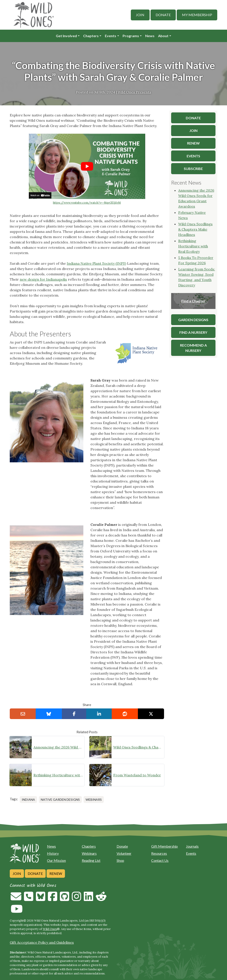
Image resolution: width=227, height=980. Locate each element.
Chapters (91, 36)
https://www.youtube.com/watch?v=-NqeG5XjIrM (87, 203)
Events (111, 36)
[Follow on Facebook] (53, 899)
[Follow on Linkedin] (88, 899)
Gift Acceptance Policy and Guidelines (42, 942)
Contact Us (160, 860)
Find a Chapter (193, 301)
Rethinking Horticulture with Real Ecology (58, 775)
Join (140, 15)
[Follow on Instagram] (76, 899)
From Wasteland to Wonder (137, 775)
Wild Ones (50, 929)
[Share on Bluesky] (49, 714)
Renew (56, 873)
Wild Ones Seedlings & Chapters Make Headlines (138, 747)
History (53, 853)
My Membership (197, 15)
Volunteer (124, 853)
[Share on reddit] (125, 714)
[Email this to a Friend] (23, 714)
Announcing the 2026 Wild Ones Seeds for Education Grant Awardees (58, 747)
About (163, 36)
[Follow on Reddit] (101, 899)
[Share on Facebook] (74, 714)
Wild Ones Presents (134, 92)
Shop (120, 860)
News (150, 36)
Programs (131, 36)
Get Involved (66, 36)
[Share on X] (151, 714)
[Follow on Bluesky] (41, 899)
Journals (192, 846)
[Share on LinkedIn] (99, 714)
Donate (163, 15)
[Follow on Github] (65, 899)
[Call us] (29, 899)
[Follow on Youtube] (17, 911)
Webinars (94, 800)
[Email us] (16, 899)
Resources (159, 853)
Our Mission (56, 860)
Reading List (91, 860)
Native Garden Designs (60, 800)
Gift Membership (164, 846)
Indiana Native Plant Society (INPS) (96, 263)
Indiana (28, 800)
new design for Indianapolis (43, 279)
